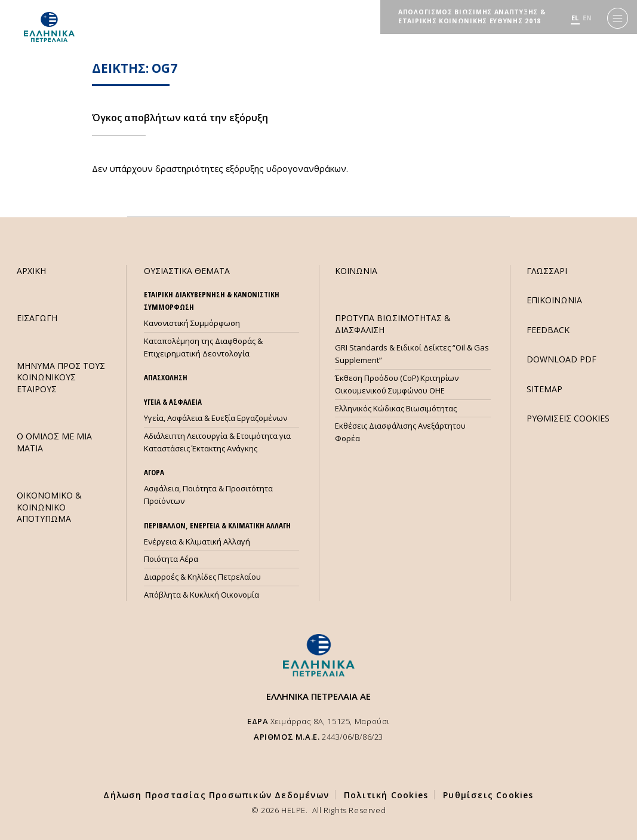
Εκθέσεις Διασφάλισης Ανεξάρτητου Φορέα (400, 432)
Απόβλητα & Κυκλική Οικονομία (201, 595)
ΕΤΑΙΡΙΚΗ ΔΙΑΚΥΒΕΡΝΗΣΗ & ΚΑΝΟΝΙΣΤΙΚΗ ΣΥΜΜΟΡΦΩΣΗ (212, 301)
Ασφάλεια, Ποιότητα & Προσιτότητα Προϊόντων (208, 495)
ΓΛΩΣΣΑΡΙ (547, 271)
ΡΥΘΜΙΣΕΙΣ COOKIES (568, 418)
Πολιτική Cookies (386, 795)
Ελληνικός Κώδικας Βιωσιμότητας (396, 408)
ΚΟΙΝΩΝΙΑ (356, 271)
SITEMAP (544, 389)
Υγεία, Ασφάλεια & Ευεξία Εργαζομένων (216, 418)
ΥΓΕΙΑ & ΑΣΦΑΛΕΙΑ (173, 402)
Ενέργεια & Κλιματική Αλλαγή (197, 541)
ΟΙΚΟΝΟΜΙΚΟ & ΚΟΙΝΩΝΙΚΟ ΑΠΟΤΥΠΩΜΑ (49, 507)
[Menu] (618, 18)
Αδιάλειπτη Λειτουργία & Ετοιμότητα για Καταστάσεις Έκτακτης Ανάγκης (217, 442)
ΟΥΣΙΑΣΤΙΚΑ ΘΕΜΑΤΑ (187, 271)
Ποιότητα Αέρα (171, 559)
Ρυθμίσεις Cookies (488, 795)
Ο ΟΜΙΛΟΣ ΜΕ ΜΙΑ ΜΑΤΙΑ (54, 442)
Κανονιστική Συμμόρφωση (192, 323)
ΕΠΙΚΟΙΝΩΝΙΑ (554, 300)
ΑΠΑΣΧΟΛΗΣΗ (166, 377)
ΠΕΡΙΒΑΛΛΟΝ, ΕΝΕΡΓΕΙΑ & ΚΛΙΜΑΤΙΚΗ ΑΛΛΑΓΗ (217, 525)
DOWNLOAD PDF (561, 359)
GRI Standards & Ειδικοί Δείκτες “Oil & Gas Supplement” (412, 354)
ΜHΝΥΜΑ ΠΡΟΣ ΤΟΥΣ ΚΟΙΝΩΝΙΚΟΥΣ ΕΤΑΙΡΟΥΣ (61, 377)
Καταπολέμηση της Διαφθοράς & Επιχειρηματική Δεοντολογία (203, 347)
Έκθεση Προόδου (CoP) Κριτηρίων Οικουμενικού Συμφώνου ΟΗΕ (397, 384)
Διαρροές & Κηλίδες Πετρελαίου (202, 577)
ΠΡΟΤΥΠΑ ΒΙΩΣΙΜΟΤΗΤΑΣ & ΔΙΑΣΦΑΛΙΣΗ (393, 324)
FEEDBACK (548, 330)
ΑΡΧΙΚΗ (31, 271)
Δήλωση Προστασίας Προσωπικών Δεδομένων (216, 795)
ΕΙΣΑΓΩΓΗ (37, 318)
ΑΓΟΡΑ (154, 472)
